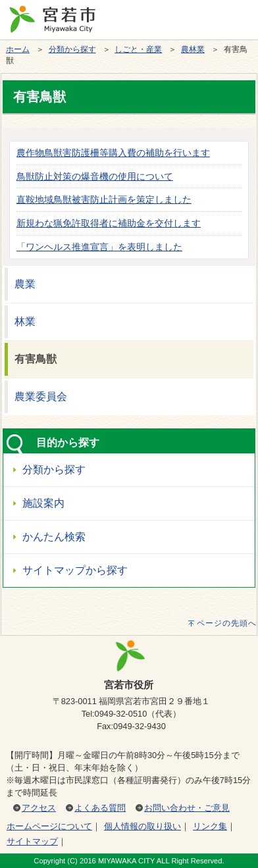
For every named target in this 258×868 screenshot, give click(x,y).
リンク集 (210, 826)
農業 (25, 284)
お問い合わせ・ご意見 (187, 808)
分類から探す (72, 49)
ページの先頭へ (227, 623)
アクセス (39, 808)
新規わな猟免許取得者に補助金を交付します (109, 223)
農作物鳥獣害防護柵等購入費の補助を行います (113, 153)
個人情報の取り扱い (142, 826)
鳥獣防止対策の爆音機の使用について (95, 176)
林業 (25, 321)
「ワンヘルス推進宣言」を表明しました (99, 247)
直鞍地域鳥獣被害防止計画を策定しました (104, 199)
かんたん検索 (54, 537)
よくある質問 (100, 808)
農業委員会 (41, 396)
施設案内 (43, 503)
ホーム (18, 49)
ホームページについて (49, 826)
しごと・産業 (138, 49)
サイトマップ (32, 841)
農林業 (193, 49)
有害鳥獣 (36, 359)
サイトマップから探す (75, 570)
